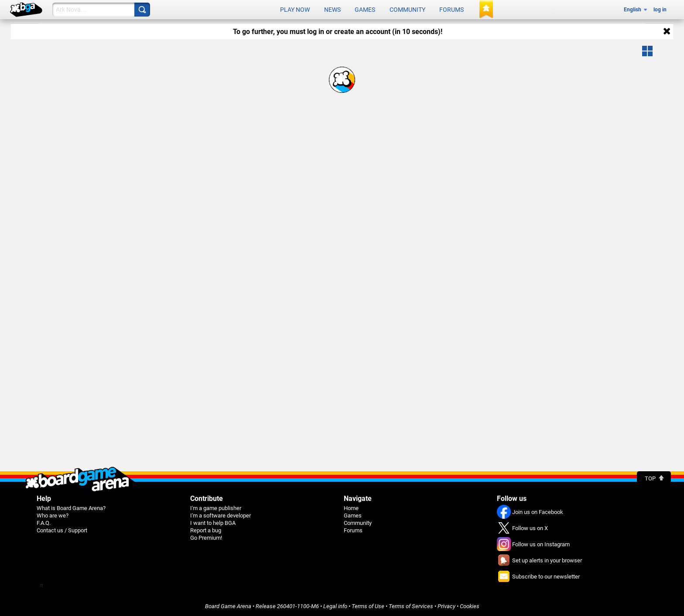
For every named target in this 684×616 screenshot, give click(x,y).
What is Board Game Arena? (71, 508)
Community (407, 10)
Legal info (335, 606)
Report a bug (206, 530)
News (332, 10)
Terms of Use (368, 606)
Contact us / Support (62, 530)
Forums (451, 10)
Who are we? (53, 515)
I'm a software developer (221, 515)
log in (660, 10)
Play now (295, 10)
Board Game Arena (228, 606)
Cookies (470, 606)
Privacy (446, 606)
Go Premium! (206, 537)
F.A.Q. (44, 522)
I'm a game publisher (216, 508)
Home (351, 508)
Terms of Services (411, 606)
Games (365, 10)
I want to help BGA (213, 522)
